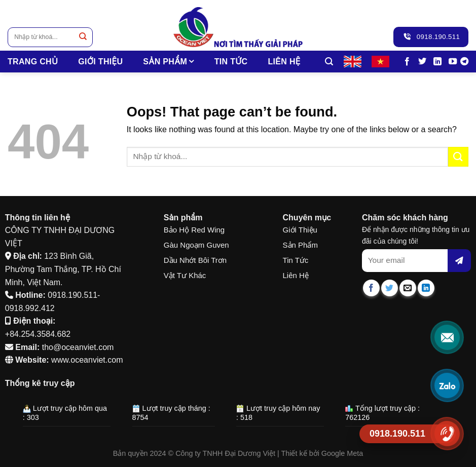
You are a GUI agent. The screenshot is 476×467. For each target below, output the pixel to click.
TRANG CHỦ (33, 62)
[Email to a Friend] (408, 288)
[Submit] (83, 37)
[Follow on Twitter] (422, 62)
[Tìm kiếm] (329, 62)
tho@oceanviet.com (78, 347)
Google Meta (342, 453)
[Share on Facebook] (371, 288)
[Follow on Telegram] (464, 62)
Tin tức (231, 62)
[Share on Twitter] (390, 288)
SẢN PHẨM (168, 62)
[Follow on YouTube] (453, 62)
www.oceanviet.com (87, 360)
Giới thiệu (100, 62)
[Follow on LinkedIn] (437, 62)
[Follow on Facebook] (407, 62)
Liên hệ (284, 62)
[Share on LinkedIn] (426, 288)
